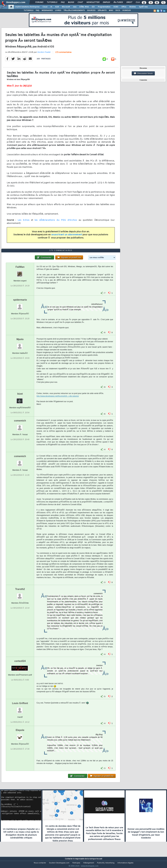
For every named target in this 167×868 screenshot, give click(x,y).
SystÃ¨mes (143, 7)
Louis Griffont (20, 709)
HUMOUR (127, 11)
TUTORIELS (29, 11)
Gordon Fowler (44, 54)
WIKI (111, 11)
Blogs (71, 2)
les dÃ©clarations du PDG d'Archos (56, 222)
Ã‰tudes (118, 2)
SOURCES (91, 11)
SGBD (116, 7)
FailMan (20, 272)
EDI (93, 7)
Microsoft (66, 7)
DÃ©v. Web (84, 7)
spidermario (20, 305)
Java (75, 7)
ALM (57, 7)
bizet (20, 399)
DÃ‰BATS (102, 11)
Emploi (106, 2)
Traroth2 (20, 595)
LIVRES (58, 11)
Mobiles (133, 7)
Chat (80, 2)
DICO (118, 11)
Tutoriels (52, 2)
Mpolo (20, 345)
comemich (20, 426)
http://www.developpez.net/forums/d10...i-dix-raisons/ (58, 402)
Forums (39, 2)
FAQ (63, 2)
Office (124, 7)
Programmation (104, 7)
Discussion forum (143, 73)
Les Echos (24, 222)
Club (138, 2)
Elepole (20, 736)
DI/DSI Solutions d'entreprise (27, 7)
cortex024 (20, 667)
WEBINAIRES (47, 11)
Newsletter (93, 2)
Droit (129, 2)
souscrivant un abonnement (67, 237)
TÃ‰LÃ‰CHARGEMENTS (74, 11)
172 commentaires (63, 54)
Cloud (45, 7)
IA (51, 7)
